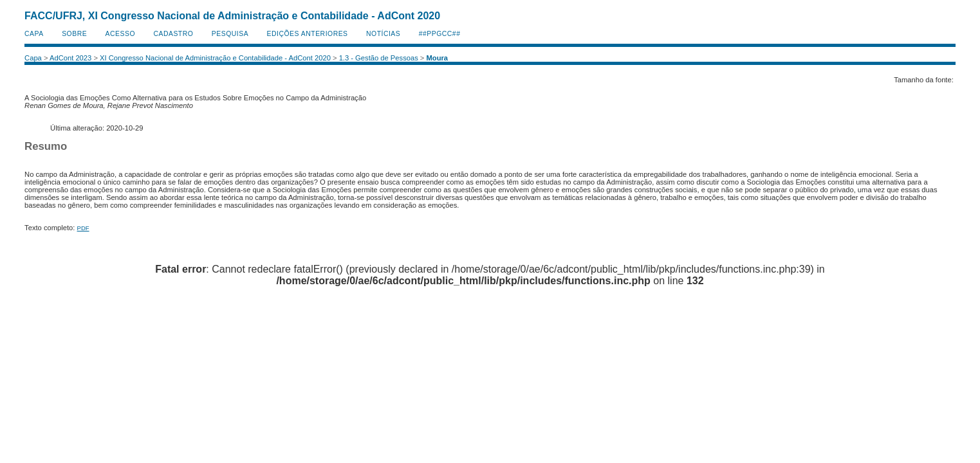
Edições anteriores (308, 34)
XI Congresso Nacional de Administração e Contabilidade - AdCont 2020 (215, 58)
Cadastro (173, 34)
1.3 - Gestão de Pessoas (379, 58)
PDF (83, 228)
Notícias (383, 34)
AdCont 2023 (70, 58)
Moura (438, 58)
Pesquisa (230, 34)
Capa (34, 34)
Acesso (120, 34)
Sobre (74, 34)
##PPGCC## (440, 34)
